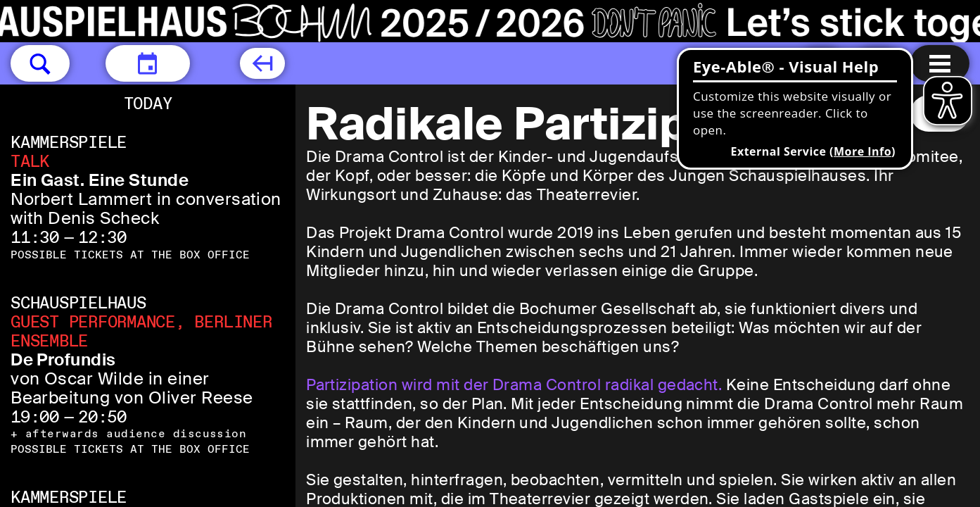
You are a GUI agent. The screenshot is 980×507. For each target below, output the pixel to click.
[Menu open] (940, 63)
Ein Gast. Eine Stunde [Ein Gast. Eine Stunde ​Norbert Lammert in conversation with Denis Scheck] (100, 180)
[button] (40, 63)
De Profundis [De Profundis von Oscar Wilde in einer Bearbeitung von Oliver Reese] (63, 359)
